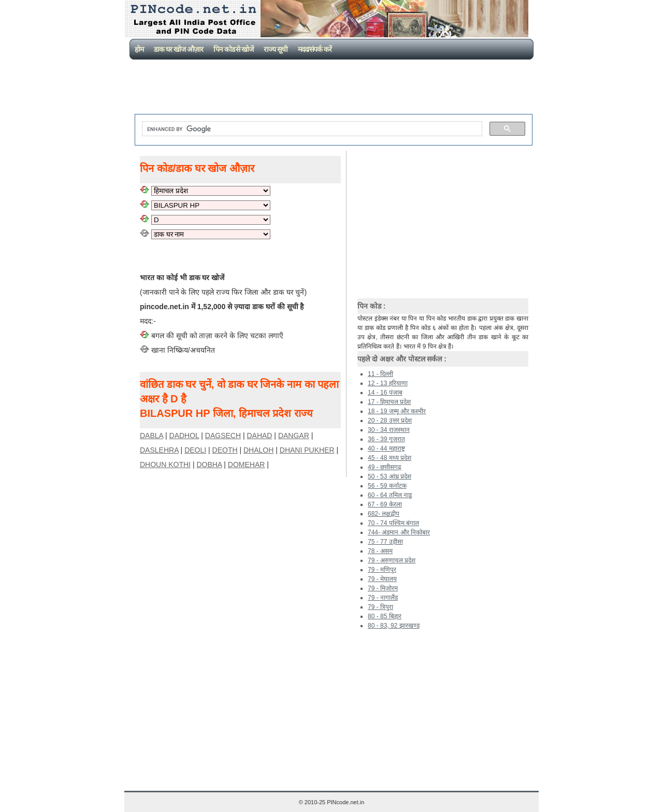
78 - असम (380, 551)
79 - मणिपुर (382, 570)
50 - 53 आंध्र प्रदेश (390, 476)
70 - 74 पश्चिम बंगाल (393, 523)
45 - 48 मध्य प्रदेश (390, 458)
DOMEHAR (247, 465)
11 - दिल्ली (380, 374)
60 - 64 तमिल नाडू (390, 495)
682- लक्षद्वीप (384, 514)
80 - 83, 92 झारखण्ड (394, 626)
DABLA (152, 436)
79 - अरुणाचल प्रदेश (392, 560)
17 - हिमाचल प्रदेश (389, 402)
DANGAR (294, 436)
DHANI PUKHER (307, 450)
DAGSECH (223, 436)
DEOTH (225, 450)
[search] (311, 129)
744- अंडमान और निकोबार (399, 532)
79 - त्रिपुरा (380, 607)
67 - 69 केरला (385, 504)
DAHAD (259, 436)
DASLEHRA (159, 450)
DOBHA (209, 465)
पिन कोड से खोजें (234, 49)
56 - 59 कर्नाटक (387, 486)
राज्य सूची (276, 49)
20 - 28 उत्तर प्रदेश (390, 421)
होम (139, 49)
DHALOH (258, 450)
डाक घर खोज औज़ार (178, 49)
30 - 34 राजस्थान (389, 430)
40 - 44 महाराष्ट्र (386, 448)
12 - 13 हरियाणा (388, 383)
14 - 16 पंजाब (385, 393)
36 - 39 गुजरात (386, 439)
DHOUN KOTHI (165, 465)
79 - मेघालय (382, 579)
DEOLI (195, 450)
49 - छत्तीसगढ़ (385, 467)
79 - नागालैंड (383, 598)
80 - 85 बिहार (385, 616)
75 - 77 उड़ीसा (385, 542)
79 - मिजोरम (383, 588)
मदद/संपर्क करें (315, 49)
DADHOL (184, 436)
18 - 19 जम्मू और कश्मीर (397, 411)
